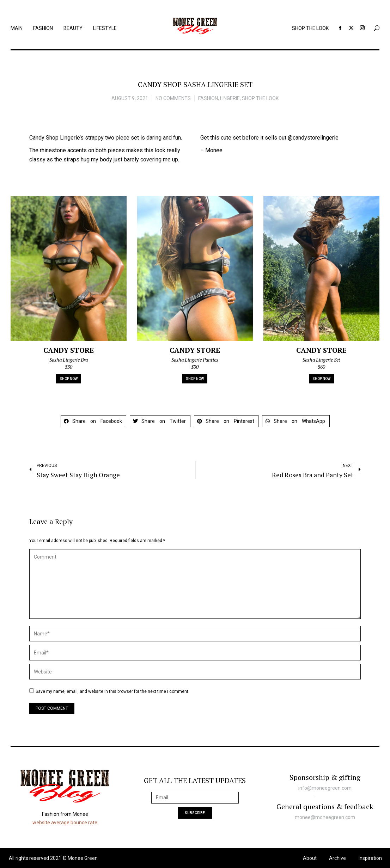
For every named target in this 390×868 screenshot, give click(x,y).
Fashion (208, 98)
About (310, 858)
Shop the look (260, 98)
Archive (337, 858)
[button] (94, 421)
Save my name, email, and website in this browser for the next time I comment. (112, 691)
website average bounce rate (65, 823)
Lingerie (230, 98)
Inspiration (370, 858)
